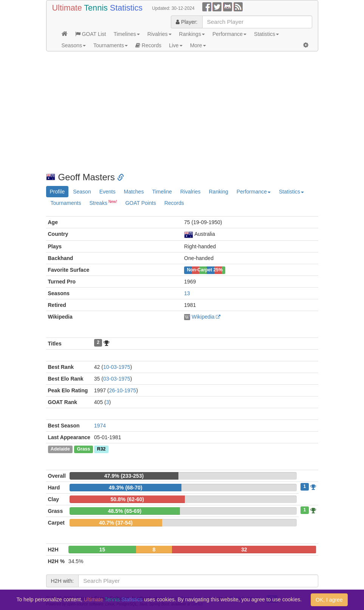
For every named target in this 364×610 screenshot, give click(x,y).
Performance (229, 34)
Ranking (218, 192)
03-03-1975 (117, 379)
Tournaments (111, 45)
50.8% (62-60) (127, 499)
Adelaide (60, 449)
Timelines (126, 34)
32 (244, 550)
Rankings (192, 34)
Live (176, 45)
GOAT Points (140, 203)
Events (108, 192)
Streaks (103, 203)
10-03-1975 (117, 367)
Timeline (162, 192)
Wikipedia (203, 317)
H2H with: (63, 581)
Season (82, 192)
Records (148, 45)
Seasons (74, 45)
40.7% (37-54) (116, 523)
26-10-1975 (123, 390)
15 (102, 550)
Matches (134, 192)
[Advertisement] (182, 112)
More (198, 45)
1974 (100, 426)
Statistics (266, 34)
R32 (101, 449)
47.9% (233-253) (124, 476)
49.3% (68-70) (126, 488)
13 (187, 293)
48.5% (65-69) (125, 511)
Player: (187, 22)
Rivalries (160, 34)
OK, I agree (329, 600)
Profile (57, 192)
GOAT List (91, 34)
